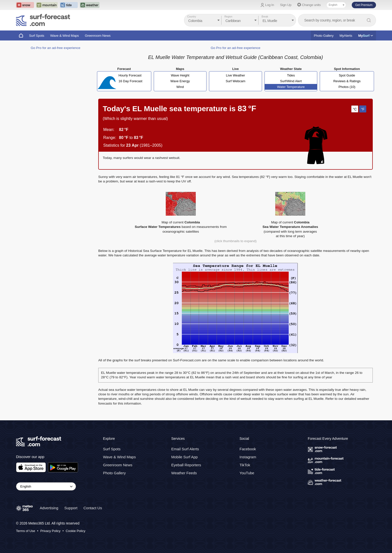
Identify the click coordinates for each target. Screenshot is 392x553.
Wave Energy (180, 81)
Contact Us (93, 508)
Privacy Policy (50, 531)
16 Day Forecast (130, 81)
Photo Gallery (324, 36)
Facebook (248, 449)
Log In (270, 5)
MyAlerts (346, 36)
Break (265, 17)
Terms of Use (26, 531)
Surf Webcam (236, 81)
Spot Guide (347, 75)
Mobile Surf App (184, 457)
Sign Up (286, 5)
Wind (180, 87)
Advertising (49, 508)
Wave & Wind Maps (65, 36)
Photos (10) (347, 87)
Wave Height (180, 75)
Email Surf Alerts (185, 449)
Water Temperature (291, 87)
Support (71, 508)
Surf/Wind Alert (291, 81)
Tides (291, 75)
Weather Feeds (184, 473)
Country (192, 17)
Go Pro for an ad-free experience (56, 48)
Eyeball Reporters (186, 465)
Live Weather (235, 75)
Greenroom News (98, 36)
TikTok (245, 465)
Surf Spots (37, 36)
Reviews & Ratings (347, 81)
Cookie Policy (76, 531)
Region (228, 17)
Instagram (248, 457)
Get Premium (364, 5)
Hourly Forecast (130, 75)
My (366, 36)
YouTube (247, 473)
